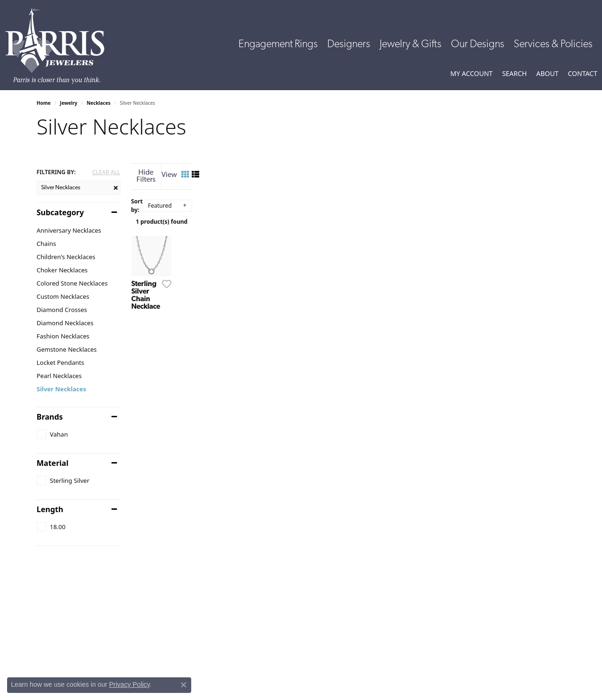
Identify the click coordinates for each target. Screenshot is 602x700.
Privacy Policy (129, 684)
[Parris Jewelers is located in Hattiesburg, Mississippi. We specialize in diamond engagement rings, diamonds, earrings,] (59, 46)
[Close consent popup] (184, 685)
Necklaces (98, 103)
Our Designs (478, 45)
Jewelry (69, 103)
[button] (472, 74)
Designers (349, 45)
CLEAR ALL (106, 172)
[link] (583, 74)
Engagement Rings (278, 45)
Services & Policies (553, 45)
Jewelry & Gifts (411, 45)
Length (50, 509)
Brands (50, 417)
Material (53, 463)
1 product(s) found (348, 215)
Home (44, 103)
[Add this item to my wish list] (265, 379)
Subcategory (60, 212)
